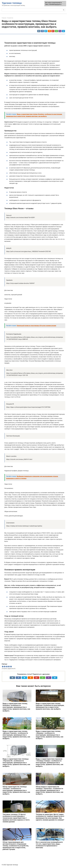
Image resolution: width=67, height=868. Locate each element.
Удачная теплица (12, 3)
